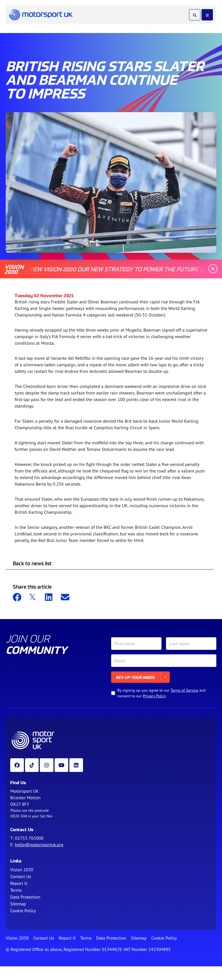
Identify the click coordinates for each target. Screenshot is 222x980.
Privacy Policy (154, 696)
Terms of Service (184, 690)
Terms (16, 890)
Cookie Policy (23, 911)
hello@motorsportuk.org (39, 845)
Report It (19, 883)
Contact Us (21, 876)
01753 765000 (29, 838)
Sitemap (18, 904)
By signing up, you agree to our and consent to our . (161, 693)
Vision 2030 (22, 870)
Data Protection (25, 897)
